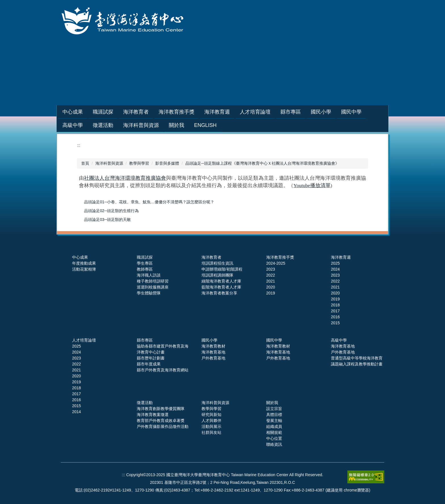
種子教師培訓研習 (153, 281)
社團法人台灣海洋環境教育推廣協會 (125, 178)
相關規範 (274, 432)
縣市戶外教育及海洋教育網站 (163, 370)
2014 (76, 412)
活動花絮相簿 (84, 269)
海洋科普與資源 (109, 163)
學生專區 (145, 263)
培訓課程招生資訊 (217, 263)
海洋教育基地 (213, 352)
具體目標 (274, 415)
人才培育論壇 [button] (269, 112)
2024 (335, 269)
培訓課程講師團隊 (217, 275)
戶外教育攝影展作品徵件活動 (163, 426)
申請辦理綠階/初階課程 (222, 269)
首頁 (85, 163)
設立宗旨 (274, 409)
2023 (271, 269)
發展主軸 (274, 421)
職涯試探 (145, 257)
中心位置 (274, 438)
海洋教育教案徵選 (153, 415)
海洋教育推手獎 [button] (191, 112)
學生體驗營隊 (149, 293)
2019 (271, 293)
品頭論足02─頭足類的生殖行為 (112, 211)
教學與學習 (139, 163)
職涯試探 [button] (117, 112)
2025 (335, 263)
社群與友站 (211, 432)
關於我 (272, 403)
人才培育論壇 (84, 340)
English (205, 125)
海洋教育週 (341, 257)
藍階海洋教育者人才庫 (221, 287)
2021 (271, 281)
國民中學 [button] (366, 112)
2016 (335, 317)
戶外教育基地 (213, 358)
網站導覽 (297, 81)
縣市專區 (145, 340)
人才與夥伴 (211, 421)
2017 (335, 311)
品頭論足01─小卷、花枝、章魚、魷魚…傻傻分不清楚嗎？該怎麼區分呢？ (149, 202)
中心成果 (80, 257)
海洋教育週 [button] (231, 112)
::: (65, 112)
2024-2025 (276, 263)
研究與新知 (211, 415)
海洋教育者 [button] (150, 112)
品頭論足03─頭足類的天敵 (108, 219)
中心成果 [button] (87, 112)
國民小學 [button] (335, 112)
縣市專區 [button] (305, 112)
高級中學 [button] (73, 125)
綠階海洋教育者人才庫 (221, 281)
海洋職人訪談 (149, 275)
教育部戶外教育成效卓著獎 (161, 421)
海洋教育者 (211, 257)
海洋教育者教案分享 (219, 293)
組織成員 (274, 426)
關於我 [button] (177, 125)
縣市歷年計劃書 (151, 358)
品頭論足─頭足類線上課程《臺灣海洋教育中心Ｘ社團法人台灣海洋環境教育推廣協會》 (262, 163)
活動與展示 (211, 426)
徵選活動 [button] (103, 125)
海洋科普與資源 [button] (141, 125)
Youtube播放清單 (312, 185)
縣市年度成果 (149, 364)
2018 (335, 305)
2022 (271, 275)
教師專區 (145, 269)
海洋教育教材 (213, 346)
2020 (271, 287)
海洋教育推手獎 (280, 257)
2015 (335, 323)
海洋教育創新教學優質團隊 (161, 409)
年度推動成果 (84, 263)
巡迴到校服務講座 (153, 287)
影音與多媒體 (167, 163)
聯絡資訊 (274, 444)
